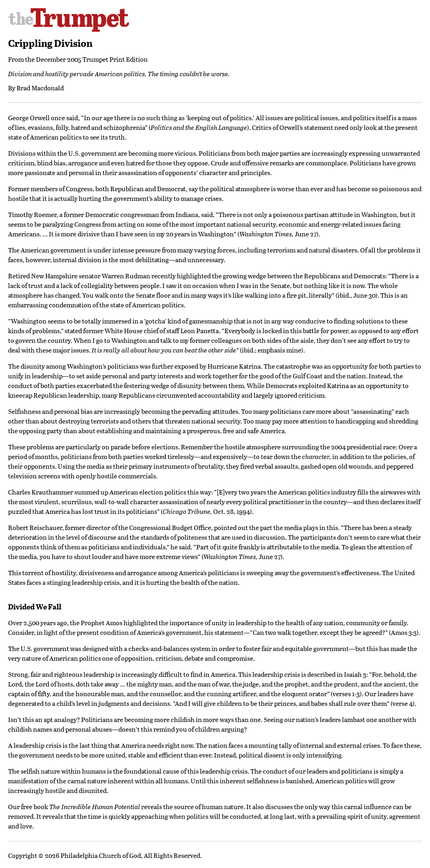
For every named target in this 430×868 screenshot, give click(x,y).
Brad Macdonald (40, 88)
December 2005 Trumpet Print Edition (92, 59)
